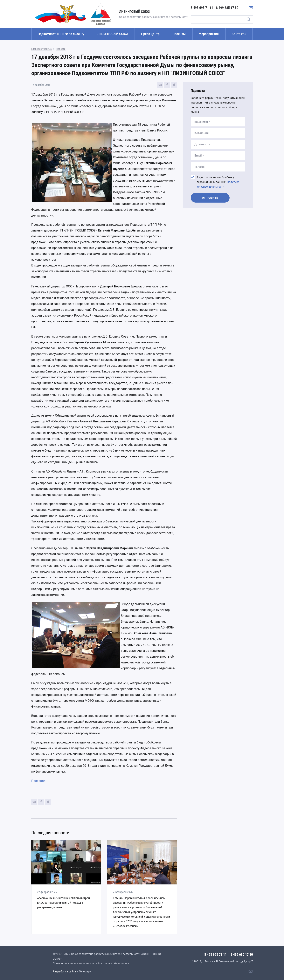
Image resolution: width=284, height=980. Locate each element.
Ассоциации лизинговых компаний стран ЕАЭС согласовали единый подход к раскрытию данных (63, 903)
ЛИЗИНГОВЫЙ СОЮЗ (113, 34)
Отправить (210, 198)
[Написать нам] (251, 8)
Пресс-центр (150, 34)
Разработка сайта (64, 971)
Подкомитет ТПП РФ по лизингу (61, 34)
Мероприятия (209, 34)
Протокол (38, 781)
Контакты (239, 34)
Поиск (249, 19)
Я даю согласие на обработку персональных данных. (218, 182)
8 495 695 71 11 (202, 8)
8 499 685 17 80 (227, 8)
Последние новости (50, 833)
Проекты (179, 34)
